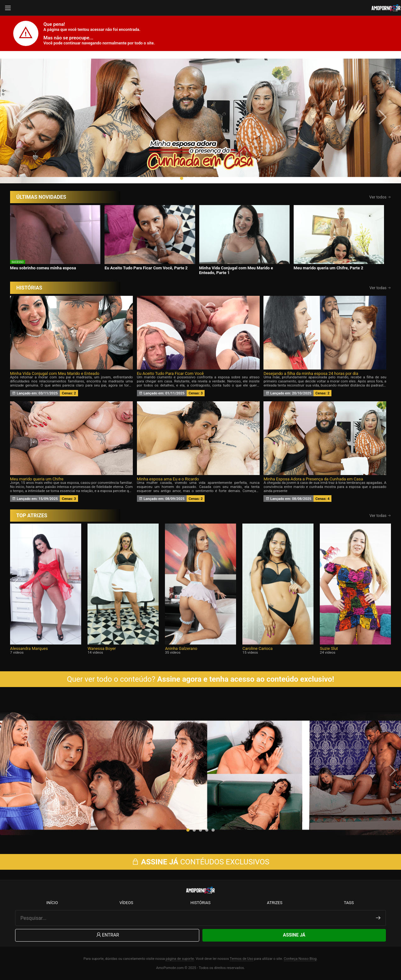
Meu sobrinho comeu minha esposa (43, 268)
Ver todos (380, 197)
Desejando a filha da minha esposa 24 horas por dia (311, 373)
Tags (349, 903)
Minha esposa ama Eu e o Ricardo (168, 479)
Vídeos (126, 903)
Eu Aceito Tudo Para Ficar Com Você (170, 373)
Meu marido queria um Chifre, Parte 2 (328, 268)
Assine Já (294, 935)
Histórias (200, 903)
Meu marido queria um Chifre (37, 479)
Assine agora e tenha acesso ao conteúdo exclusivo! (246, 679)
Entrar (107, 935)
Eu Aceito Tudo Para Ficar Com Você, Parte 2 (146, 268)
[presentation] (20, 117)
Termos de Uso (242, 959)
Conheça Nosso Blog (300, 959)
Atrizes (275, 903)
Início (52, 903)
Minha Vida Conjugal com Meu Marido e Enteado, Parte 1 (236, 270)
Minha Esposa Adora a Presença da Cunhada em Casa (313, 479)
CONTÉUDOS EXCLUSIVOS (200, 862)
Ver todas (380, 288)
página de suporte (180, 959)
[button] (182, 178)
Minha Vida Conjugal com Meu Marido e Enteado (55, 373)
